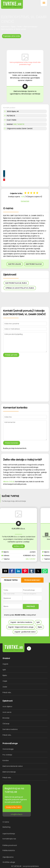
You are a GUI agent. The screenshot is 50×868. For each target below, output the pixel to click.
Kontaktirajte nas (9, 839)
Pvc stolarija (7, 755)
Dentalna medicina (10, 729)
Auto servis (7, 712)
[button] (44, 3)
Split (38, 622)
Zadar (5, 687)
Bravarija (6, 718)
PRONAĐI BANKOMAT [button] (32, 580)
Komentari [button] (25, 201)
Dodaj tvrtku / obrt (13, 807)
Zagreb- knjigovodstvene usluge (21, 627)
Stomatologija (8, 749)
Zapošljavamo (8, 857)
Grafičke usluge (9, 862)
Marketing (6, 827)
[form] (25, 607)
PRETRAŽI (31, 606)
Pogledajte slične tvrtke (12, 36)
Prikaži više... (7, 692)
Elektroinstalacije (9, 772)
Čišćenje (6, 724)
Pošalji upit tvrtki (11, 355)
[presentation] (47, 534)
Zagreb (5, 664)
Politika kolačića (9, 850)
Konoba (6, 760)
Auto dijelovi (7, 707)
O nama (6, 822)
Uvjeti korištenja (9, 834)
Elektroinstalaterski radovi (13, 766)
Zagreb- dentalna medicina (21, 622)
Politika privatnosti (10, 845)
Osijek (5, 681)
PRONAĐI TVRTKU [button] (11, 580)
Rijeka (40, 627)
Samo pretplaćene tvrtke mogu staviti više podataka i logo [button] (25, 63)
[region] (25, 43)
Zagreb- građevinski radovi (25, 632)
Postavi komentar (12, 443)
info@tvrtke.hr (17, 814)
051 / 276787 (31, 559)
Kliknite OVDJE (9, 482)
